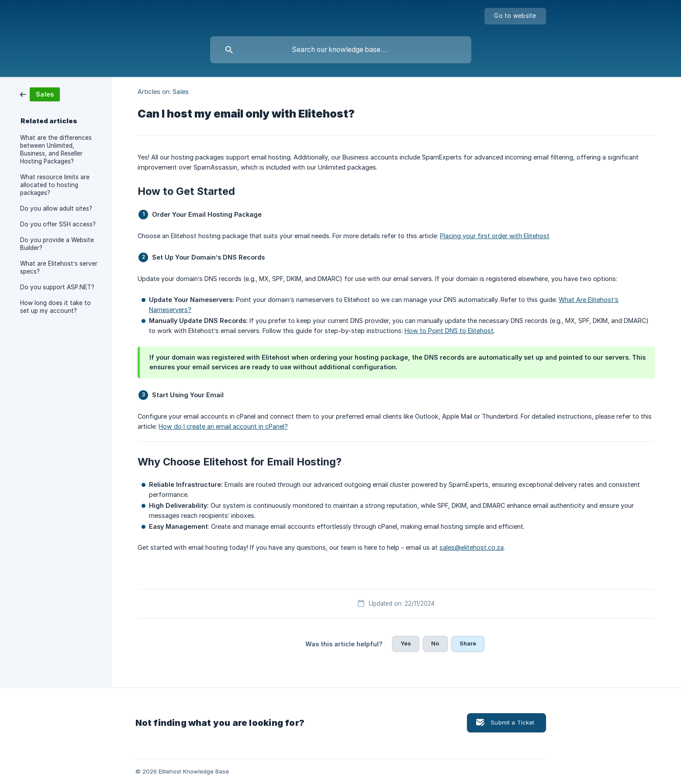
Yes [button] (406, 643)
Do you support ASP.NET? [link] (57, 287)
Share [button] (468, 643)
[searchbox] (341, 50)
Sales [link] (181, 92)
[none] (515, 16)
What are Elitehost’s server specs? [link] (59, 267)
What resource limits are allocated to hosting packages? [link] (55, 185)
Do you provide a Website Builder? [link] (57, 244)
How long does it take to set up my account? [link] (55, 307)
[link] (40, 94)
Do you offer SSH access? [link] (58, 224)
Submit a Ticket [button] (512, 722)
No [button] (435, 643)
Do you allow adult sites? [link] (56, 208)
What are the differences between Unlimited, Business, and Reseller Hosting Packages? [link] (56, 149)
